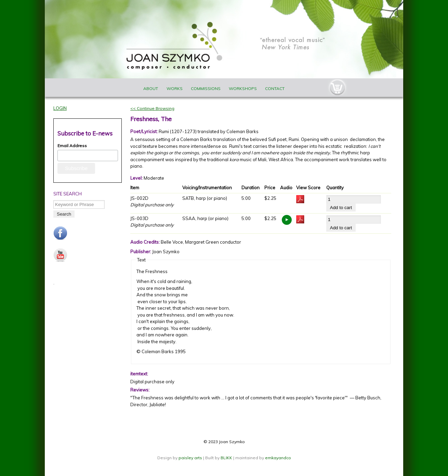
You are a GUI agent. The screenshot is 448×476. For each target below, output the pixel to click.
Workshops (243, 88)
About (151, 88)
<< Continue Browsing (152, 108)
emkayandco (278, 458)
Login (60, 108)
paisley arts (191, 458)
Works (175, 88)
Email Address (72, 146)
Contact (275, 88)
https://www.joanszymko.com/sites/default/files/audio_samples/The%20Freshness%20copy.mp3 (287, 220)
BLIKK (226, 458)
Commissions (206, 88)
